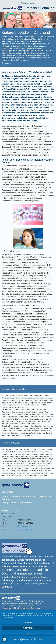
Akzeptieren (28, 628)
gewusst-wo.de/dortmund (26, 529)
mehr (28, 634)
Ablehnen (28, 623)
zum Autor (6, 63)
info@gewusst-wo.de (25, 526)
